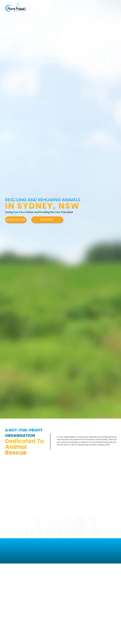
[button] (16, 220)
